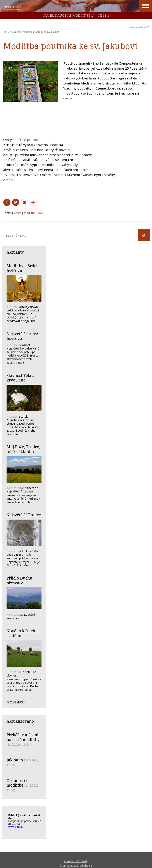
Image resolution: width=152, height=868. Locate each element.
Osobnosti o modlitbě (18, 783)
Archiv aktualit (16, 702)
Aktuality (15, 32)
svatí (41, 213)
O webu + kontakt (76, 861)
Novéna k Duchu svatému (22, 633)
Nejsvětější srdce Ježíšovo (22, 336)
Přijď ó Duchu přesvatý (19, 580)
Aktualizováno (20, 721)
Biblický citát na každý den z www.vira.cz (26, 823)
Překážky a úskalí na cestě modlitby (23, 737)
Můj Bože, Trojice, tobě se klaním (23, 449)
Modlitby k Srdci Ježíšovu (22, 268)
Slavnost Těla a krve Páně (21, 378)
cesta (18, 213)
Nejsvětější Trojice (24, 515)
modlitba (30, 213)
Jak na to (15, 760)
